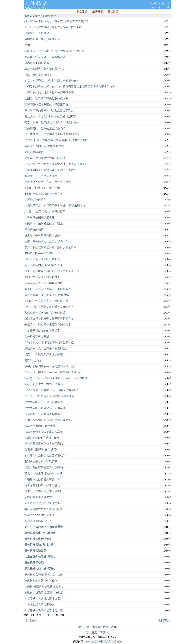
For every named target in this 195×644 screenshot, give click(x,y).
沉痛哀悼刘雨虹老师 (37, 63)
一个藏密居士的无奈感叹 (39, 604)
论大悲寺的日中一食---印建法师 (44, 402)
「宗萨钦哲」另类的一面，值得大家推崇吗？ (52, 390)
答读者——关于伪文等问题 (41, 176)
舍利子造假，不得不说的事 (41, 462)
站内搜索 (91, 633)
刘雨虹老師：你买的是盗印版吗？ (45, 128)
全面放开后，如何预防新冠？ (42, 39)
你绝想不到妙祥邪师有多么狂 (42, 479)
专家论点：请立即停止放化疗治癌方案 (48, 325)
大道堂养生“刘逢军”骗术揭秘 (42, 503)
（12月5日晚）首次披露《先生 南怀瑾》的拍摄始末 (56, 140)
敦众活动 (82, 12)
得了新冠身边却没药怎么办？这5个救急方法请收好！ (57, 21)
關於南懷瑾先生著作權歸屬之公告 (45, 69)
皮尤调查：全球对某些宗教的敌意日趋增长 (50, 116)
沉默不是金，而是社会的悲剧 (42, 259)
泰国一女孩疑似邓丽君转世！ (42, 277)
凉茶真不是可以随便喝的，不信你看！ (48, 289)
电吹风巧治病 (33, 360)
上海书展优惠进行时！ (38, 75)
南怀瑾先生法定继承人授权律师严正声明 (49, 93)
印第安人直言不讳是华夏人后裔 (44, 283)
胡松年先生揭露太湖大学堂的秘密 (45, 158)
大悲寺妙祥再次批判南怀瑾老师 (44, 598)
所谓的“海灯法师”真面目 (39, 515)
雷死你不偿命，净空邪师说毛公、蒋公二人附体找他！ (57, 378)
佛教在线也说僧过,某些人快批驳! (44, 592)
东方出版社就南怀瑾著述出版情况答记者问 (50, 247)
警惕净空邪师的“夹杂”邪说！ (42, 450)
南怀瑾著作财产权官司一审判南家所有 (48, 182)
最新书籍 (97, 12)
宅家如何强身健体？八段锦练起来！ (46, 57)
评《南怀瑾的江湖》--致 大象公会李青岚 (49, 110)
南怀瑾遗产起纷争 (35, 200)
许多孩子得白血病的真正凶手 (42, 331)
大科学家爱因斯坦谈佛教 (39, 218)
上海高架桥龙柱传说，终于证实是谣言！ (49, 319)
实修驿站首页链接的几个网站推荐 (45, 313)
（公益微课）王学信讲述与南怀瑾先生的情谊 (52, 134)
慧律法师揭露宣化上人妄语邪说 (44, 444)
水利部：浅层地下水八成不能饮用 (45, 212)
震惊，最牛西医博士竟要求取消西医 (46, 241)
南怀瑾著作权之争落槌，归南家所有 (46, 105)
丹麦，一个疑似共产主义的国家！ (45, 354)
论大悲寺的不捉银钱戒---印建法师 (45, 408)
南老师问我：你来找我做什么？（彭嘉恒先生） (53, 122)
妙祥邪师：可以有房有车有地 (42, 414)
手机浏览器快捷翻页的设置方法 (104, 641)
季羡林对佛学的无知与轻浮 (41, 581)
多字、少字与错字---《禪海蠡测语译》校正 (50, 366)
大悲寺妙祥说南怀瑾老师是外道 (44, 610)
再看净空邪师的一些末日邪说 (42, 485)
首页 (27, 16)
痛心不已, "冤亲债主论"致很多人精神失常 (50, 396)
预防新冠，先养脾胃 (37, 33)
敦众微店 (113, 12)
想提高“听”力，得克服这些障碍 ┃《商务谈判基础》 (56, 164)
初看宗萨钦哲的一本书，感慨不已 (45, 384)
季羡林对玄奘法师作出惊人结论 (44, 575)
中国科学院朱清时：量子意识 (42, 188)
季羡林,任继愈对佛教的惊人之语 (44, 586)
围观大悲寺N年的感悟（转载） (43, 438)
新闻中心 (37, 16)
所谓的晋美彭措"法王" (38, 521)
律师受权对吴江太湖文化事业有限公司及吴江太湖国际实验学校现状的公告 (70, 87)
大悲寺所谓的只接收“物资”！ (42, 426)
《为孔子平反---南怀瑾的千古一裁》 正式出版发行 (55, 206)
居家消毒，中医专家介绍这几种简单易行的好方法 (55, 51)
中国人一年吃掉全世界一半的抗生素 (46, 301)
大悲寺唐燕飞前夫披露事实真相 (44, 432)
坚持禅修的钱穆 (34, 229)
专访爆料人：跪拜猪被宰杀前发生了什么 (49, 343)
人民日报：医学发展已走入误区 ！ (45, 224)
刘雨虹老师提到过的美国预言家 (44, 194)
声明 (27, 45)
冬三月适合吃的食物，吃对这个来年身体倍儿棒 (53, 27)
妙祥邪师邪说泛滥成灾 (38, 497)
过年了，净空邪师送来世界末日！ (45, 491)
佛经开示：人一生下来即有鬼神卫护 (46, 348)
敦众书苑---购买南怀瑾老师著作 (97, 627)
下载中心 (105, 633)
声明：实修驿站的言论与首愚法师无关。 (49, 420)
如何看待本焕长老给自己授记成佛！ (46, 456)
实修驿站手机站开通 (37, 337)
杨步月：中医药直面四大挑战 (42, 235)
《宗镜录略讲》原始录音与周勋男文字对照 (50, 170)
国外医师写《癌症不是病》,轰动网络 (47, 295)
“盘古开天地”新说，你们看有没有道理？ (49, 307)
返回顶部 (31, 620)
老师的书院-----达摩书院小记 (42, 253)
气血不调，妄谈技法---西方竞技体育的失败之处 (53, 372)
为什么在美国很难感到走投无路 (44, 265)
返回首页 (164, 620)
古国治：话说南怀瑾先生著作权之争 (46, 99)
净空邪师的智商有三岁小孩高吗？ (45, 467)
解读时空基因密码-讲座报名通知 (44, 146)
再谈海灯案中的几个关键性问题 (44, 509)
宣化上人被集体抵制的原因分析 (44, 473)
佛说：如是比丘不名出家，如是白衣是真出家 (52, 271)
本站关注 (51, 16)
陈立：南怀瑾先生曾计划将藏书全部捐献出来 (52, 81)
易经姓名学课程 (34, 152)
